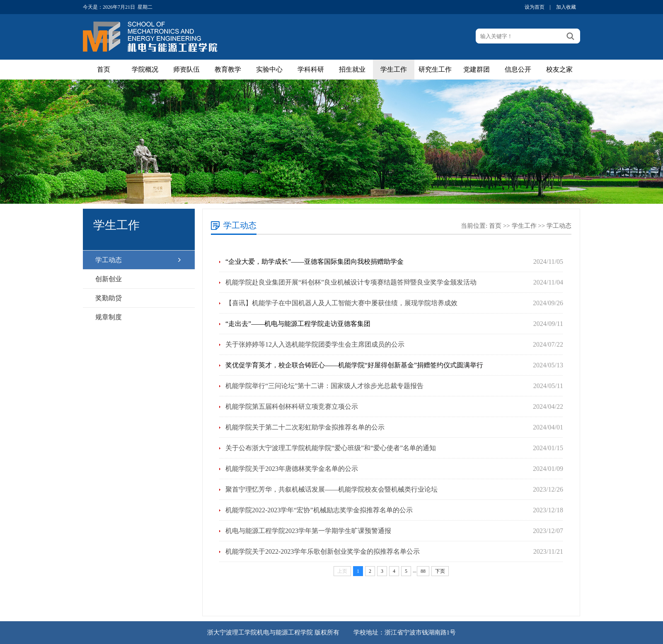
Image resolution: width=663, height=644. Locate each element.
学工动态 (109, 260)
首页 (104, 69)
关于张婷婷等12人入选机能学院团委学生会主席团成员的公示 (315, 344)
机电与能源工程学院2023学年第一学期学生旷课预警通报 (308, 531)
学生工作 (394, 69)
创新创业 (109, 279)
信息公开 (518, 69)
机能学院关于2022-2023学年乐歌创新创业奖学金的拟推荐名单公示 (323, 551)
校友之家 (559, 69)
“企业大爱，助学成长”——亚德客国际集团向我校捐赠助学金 (315, 262)
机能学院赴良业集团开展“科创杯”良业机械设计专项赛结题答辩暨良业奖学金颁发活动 (351, 282)
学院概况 (145, 69)
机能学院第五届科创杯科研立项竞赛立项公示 (292, 406)
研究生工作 (435, 69)
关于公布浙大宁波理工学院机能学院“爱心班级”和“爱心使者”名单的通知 (331, 448)
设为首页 (535, 7)
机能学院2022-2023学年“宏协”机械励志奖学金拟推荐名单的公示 (319, 510)
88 (423, 571)
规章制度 (109, 317)
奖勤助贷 (109, 298)
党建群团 (477, 69)
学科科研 (311, 69)
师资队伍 (186, 69)
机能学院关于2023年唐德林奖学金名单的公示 (292, 469)
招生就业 (352, 69)
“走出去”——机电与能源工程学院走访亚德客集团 (298, 324)
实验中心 (269, 69)
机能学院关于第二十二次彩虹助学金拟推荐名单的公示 (305, 427)
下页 (440, 571)
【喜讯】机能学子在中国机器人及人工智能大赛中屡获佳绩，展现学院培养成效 (341, 303)
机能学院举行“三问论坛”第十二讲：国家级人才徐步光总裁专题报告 (324, 386)
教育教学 (228, 69)
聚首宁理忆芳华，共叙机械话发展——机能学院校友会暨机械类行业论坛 (331, 489)
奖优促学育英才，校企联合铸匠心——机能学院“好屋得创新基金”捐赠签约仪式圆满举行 (354, 365)
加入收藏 (566, 7)
